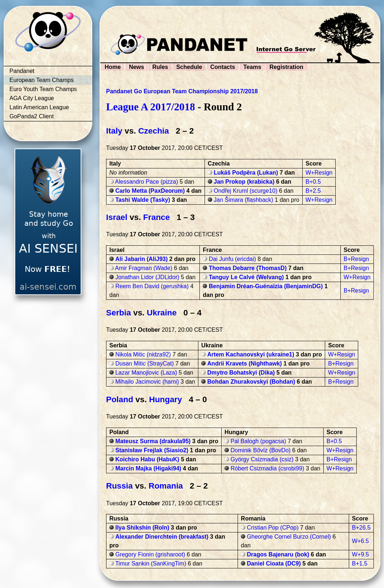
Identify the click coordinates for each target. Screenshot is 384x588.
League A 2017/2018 (151, 107)
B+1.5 (360, 563)
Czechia (153, 131)
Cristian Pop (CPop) (273, 528)
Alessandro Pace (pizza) (147, 182)
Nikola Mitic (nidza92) (143, 354)
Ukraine (162, 313)
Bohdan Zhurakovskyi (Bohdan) (251, 382)
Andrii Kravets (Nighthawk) (245, 364)
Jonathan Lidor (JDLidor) (147, 277)
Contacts (223, 67)
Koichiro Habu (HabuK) (147, 459)
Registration (286, 67)
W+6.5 (361, 541)
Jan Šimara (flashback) (243, 200)
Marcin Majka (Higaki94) (148, 468)
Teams (252, 67)
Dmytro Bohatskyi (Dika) (241, 373)
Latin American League (39, 107)
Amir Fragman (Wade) (144, 268)
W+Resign (319, 173)
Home (113, 67)
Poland (120, 399)
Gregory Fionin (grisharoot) (150, 554)
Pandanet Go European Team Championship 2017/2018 (182, 91)
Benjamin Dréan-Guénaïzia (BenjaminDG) (266, 286)
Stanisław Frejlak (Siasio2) (152, 450)
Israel (117, 217)
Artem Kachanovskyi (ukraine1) (251, 354)
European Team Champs (42, 80)
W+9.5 (361, 554)
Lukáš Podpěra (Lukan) (246, 173)
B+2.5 (313, 191)
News (137, 67)
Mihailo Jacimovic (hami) (147, 382)
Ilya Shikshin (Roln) (142, 528)
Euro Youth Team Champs (43, 89)
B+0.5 (313, 182)
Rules (160, 67)
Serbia (118, 313)
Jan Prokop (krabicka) (244, 182)
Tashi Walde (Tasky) (143, 200)
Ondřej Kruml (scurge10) (245, 191)
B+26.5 (361, 528)
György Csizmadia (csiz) (262, 459)
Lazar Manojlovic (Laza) (146, 373)
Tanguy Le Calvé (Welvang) (246, 277)
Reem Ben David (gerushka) (152, 286)
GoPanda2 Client (32, 116)
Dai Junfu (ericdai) (233, 259)
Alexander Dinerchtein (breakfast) (162, 537)
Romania (166, 486)
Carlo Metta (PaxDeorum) (150, 191)
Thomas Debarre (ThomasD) (248, 268)
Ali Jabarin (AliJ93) (141, 259)
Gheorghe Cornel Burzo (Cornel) (289, 537)
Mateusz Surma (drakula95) (153, 441)
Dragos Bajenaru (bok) (278, 554)
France (156, 217)
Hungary (165, 399)
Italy (114, 131)
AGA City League (32, 98)
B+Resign (356, 259)
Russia (119, 486)
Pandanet (22, 71)
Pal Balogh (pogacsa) (258, 441)
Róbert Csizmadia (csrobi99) (268, 468)
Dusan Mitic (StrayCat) (144, 364)
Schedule (189, 67)
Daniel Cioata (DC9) (274, 563)
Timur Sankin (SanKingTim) (151, 563)
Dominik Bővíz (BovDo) (261, 450)
